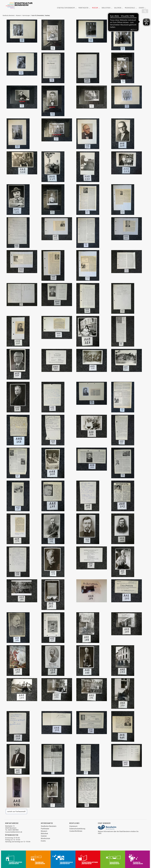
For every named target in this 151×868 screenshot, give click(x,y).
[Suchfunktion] (145, 11)
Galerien (118, 8)
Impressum (73, 826)
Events (142, 8)
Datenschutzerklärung (77, 829)
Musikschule (130, 8)
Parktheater (83, 8)
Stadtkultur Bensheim (66, 8)
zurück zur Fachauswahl (16, 811)
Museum (95, 8)
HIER (100, 833)
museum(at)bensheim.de (14, 832)
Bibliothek (106, 8)
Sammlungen (26, 15)
